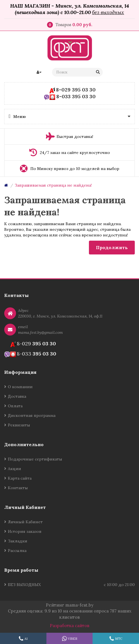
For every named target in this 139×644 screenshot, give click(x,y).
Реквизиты (19, 425)
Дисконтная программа (32, 415)
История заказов (25, 531)
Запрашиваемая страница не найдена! (53, 185)
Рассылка (17, 551)
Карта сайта (20, 478)
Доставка (17, 396)
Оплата (15, 406)
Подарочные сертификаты (35, 459)
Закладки (18, 541)
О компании (20, 387)
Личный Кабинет (25, 522)
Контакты (18, 488)
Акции (14, 469)
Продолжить (112, 247)
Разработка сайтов (70, 626)
